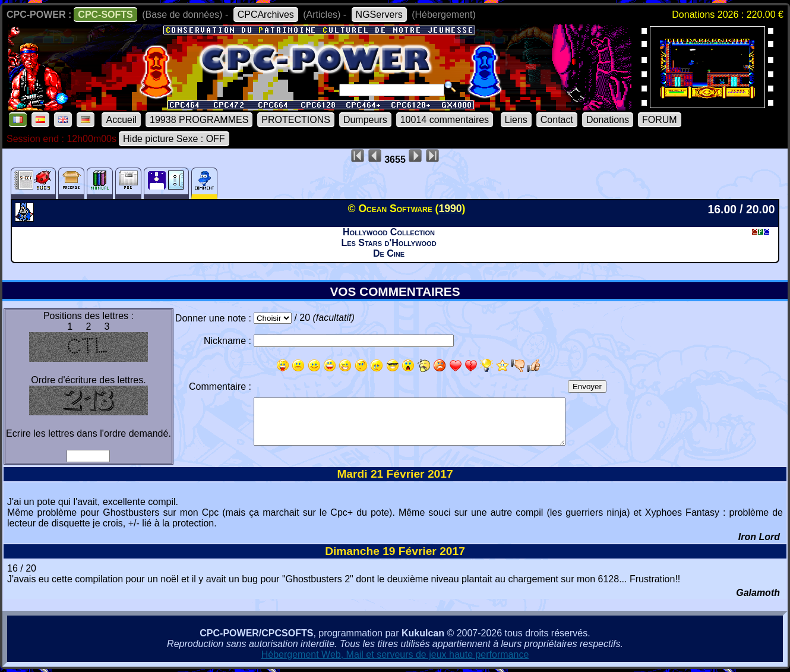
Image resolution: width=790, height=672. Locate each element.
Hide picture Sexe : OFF (174, 139)
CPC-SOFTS (105, 15)
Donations (608, 120)
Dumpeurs (365, 120)
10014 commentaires (445, 120)
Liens (516, 120)
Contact (557, 120)
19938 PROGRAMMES (199, 120)
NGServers (379, 15)
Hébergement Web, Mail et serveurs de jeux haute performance (395, 654)
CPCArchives (266, 15)
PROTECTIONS (296, 120)
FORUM (660, 120)
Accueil (121, 120)
